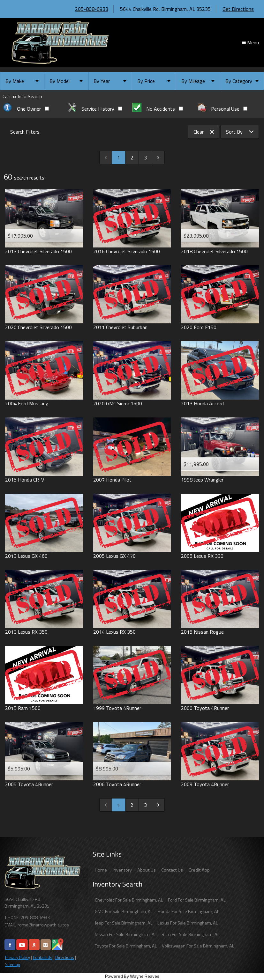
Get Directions (238, 9)
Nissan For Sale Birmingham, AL (126, 934)
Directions (65, 957)
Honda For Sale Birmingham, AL (189, 911)
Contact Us (43, 957)
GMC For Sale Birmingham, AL (124, 911)
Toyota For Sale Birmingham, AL (126, 946)
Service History (95, 109)
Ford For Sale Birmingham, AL (197, 900)
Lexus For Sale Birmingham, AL (188, 923)
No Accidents (158, 109)
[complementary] (245, 961)
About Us (147, 870)
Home (101, 870)
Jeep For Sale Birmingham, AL (124, 923)
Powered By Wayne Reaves (132, 976)
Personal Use (222, 109)
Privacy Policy (18, 957)
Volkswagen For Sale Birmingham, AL (198, 946)
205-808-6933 (92, 9)
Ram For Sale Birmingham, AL (191, 934)
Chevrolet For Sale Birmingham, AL (129, 900)
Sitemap (13, 964)
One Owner (26, 109)
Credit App (199, 870)
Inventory (122, 870)
